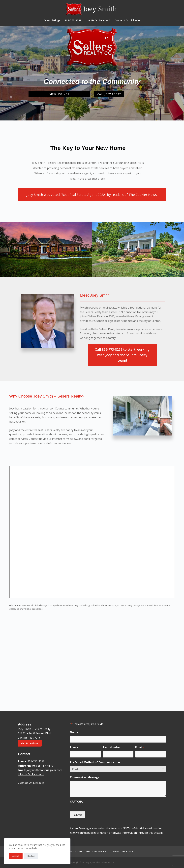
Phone (74, 748)
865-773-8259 (73, 20)
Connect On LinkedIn (127, 20)
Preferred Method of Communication (95, 763)
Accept (16, 856)
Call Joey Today (113, 94)
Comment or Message (85, 778)
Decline (31, 856)
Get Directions (30, 744)
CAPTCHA (76, 802)
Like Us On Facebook (98, 20)
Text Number (112, 748)
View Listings (52, 20)
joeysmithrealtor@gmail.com (44, 771)
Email (140, 748)
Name (74, 733)
